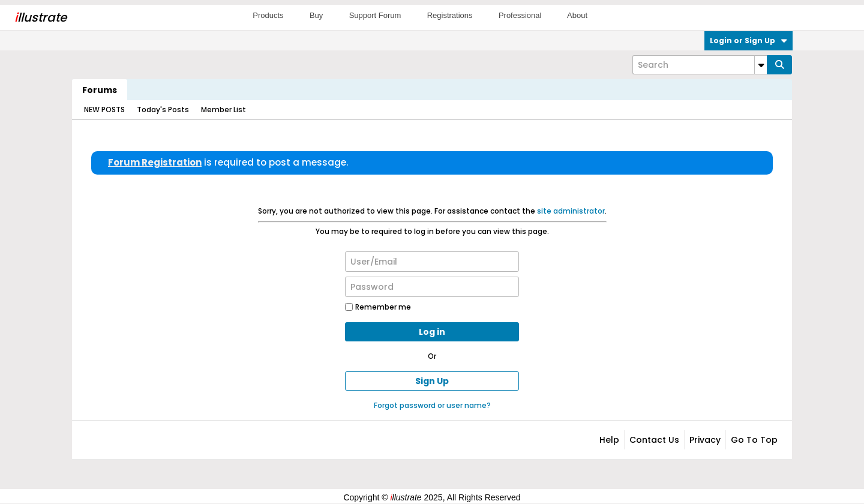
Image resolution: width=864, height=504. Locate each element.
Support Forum (375, 15)
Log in (432, 332)
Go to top (754, 440)
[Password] (432, 287)
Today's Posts (163, 109)
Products (268, 15)
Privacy (705, 440)
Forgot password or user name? (432, 405)
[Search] (700, 65)
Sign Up (432, 381)
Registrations (450, 15)
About (577, 15)
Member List (223, 109)
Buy (316, 15)
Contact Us (654, 440)
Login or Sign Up (748, 40)
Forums (100, 90)
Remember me (378, 307)
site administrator (571, 211)
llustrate (40, 17)
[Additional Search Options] (761, 65)
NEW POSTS (104, 109)
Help (609, 440)
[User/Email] (432, 262)
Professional (520, 15)
